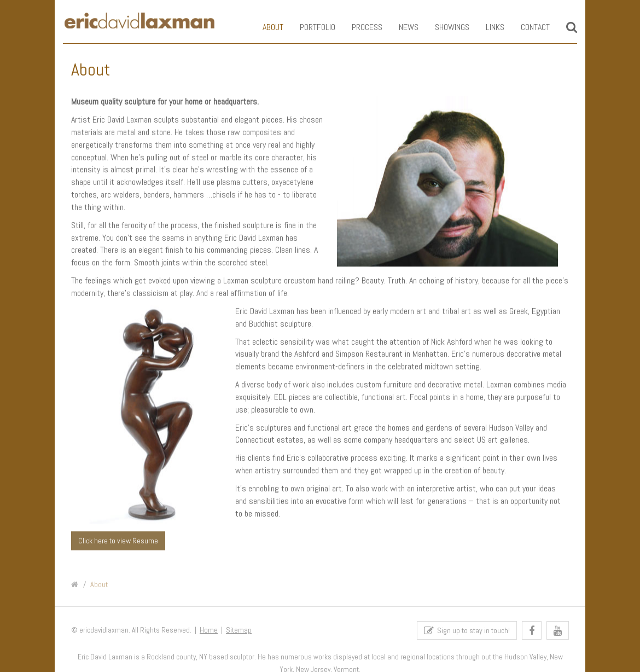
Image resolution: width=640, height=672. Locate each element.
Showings (444, 27)
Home (209, 632)
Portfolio (309, 27)
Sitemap (239, 632)
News (400, 27)
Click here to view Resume (118, 541)
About (265, 27)
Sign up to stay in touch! (467, 633)
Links (487, 27)
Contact (527, 27)
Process (359, 27)
